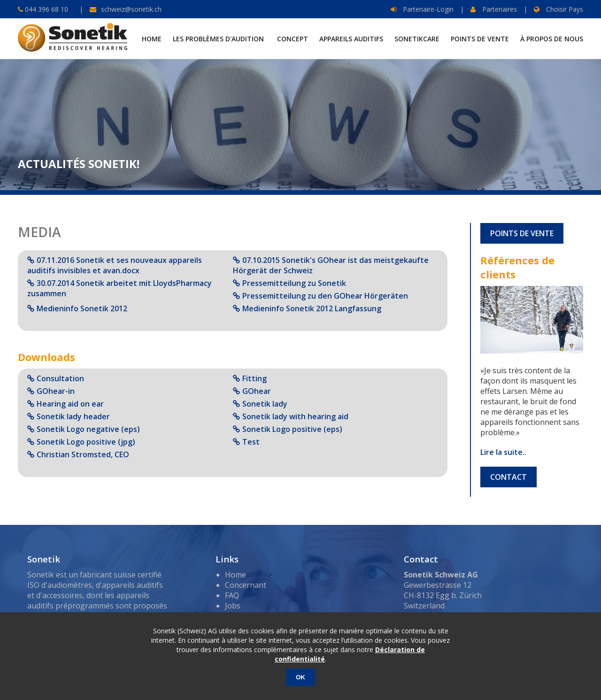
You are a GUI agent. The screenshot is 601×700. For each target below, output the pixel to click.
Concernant (246, 585)
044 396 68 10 (46, 9)
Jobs (233, 606)
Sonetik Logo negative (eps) (88, 429)
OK (300, 677)
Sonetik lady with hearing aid (295, 416)
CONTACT (509, 477)
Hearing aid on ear (70, 404)
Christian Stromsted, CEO (83, 454)
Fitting (254, 378)
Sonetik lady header (73, 416)
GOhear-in (56, 391)
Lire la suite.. (503, 452)
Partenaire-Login (422, 9)
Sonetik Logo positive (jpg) (86, 442)
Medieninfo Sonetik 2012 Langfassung (312, 308)
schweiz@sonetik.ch (131, 9)
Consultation (60, 378)
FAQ (232, 595)
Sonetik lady (265, 404)
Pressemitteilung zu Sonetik (294, 283)
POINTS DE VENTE (522, 233)
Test (251, 442)
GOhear (257, 391)
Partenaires (494, 9)
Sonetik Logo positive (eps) (292, 429)
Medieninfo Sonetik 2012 (82, 308)
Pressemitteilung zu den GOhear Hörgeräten (325, 296)
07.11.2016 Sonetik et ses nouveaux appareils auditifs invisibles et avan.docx (115, 265)
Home (235, 575)
